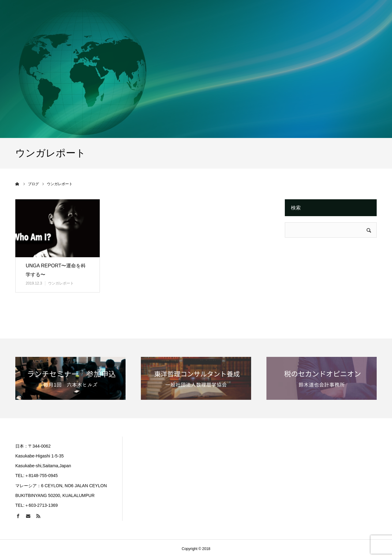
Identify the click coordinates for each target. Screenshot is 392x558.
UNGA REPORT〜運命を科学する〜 (56, 270)
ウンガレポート (61, 283)
